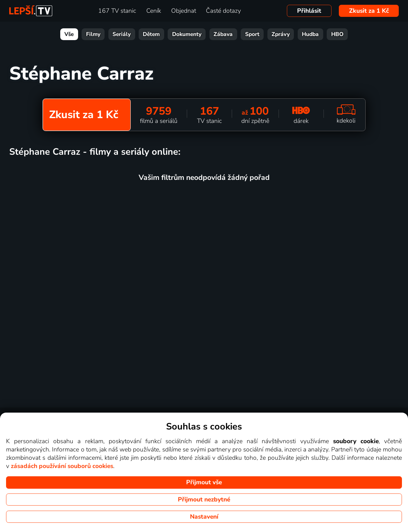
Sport (252, 34)
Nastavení (204, 517)
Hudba (310, 34)
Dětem (151, 34)
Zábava (223, 34)
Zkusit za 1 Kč (369, 11)
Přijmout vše (204, 482)
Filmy (93, 34)
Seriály (122, 34)
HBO (337, 34)
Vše (69, 34)
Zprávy (281, 34)
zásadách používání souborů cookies (62, 466)
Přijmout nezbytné (204, 500)
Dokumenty (187, 34)
